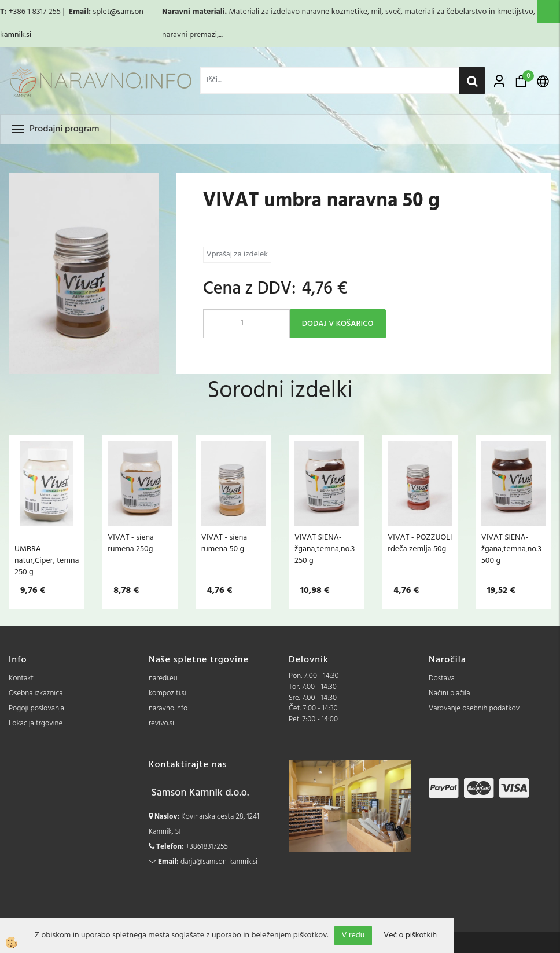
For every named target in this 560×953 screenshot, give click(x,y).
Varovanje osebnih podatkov (474, 708)
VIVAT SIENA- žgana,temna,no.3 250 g (325, 549)
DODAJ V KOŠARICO (338, 324)
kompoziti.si (167, 693)
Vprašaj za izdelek (237, 254)
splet (101, 12)
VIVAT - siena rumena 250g (131, 543)
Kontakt (21, 678)
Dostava (442, 678)
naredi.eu (163, 678)
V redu (353, 935)
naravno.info (168, 708)
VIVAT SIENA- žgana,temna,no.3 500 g (511, 549)
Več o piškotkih (410, 936)
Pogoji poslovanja (36, 708)
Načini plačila (450, 693)
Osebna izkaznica (36, 693)
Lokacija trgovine (36, 723)
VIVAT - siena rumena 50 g (224, 543)
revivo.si (161, 723)
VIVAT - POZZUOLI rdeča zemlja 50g (420, 543)
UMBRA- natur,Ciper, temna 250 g (47, 560)
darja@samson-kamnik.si (219, 862)
